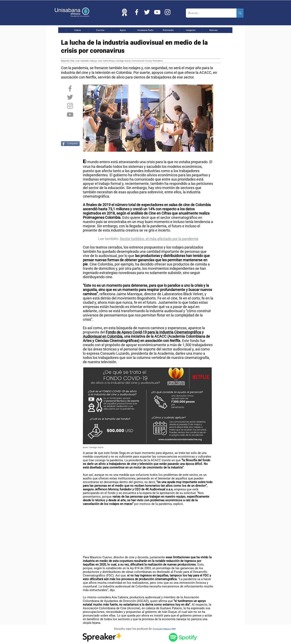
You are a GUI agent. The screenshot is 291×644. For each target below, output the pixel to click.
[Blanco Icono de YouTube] (157, 12)
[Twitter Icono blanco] (147, 12)
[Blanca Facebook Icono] (137, 12)
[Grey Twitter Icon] (70, 97)
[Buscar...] (208, 13)
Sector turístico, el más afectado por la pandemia (159, 239)
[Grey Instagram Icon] (70, 106)
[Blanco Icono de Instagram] (168, 12)
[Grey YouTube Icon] (70, 115)
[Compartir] (70, 144)
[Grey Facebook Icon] (70, 88)
